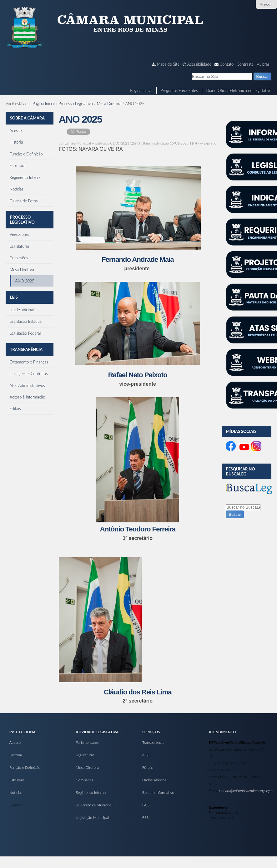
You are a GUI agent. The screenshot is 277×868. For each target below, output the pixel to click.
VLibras (263, 64)
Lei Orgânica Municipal (94, 805)
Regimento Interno (91, 792)
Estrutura (17, 780)
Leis (14, 292)
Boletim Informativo (158, 792)
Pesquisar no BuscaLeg (240, 471)
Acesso (15, 742)
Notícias (16, 792)
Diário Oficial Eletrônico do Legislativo (239, 90)
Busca (191, 72)
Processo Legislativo (76, 104)
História (16, 755)
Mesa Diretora (109, 104)
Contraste (245, 64)
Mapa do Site (168, 64)
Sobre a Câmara (27, 117)
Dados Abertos (154, 780)
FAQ (146, 805)
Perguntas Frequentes (179, 90)
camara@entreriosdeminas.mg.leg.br (246, 791)
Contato (227, 64)
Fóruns (148, 767)
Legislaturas (85, 755)
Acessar (266, 4)
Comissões (84, 780)
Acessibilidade (199, 64)
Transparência (26, 342)
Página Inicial (141, 90)
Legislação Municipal (92, 817)
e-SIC (147, 755)
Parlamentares (87, 742)
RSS (145, 817)
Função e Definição (25, 767)
